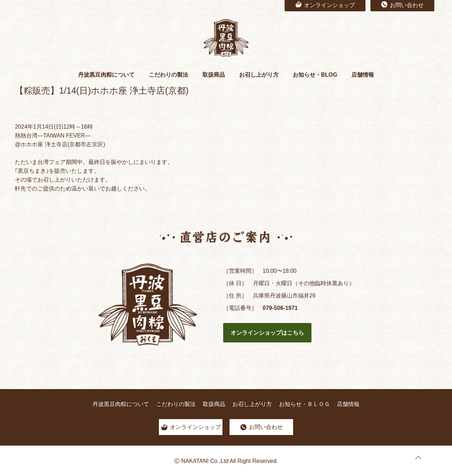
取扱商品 (214, 404)
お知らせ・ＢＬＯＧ (304, 404)
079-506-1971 (280, 308)
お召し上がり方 (252, 404)
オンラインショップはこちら (267, 333)
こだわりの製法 (176, 404)
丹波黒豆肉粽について (121, 404)
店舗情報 (348, 404)
